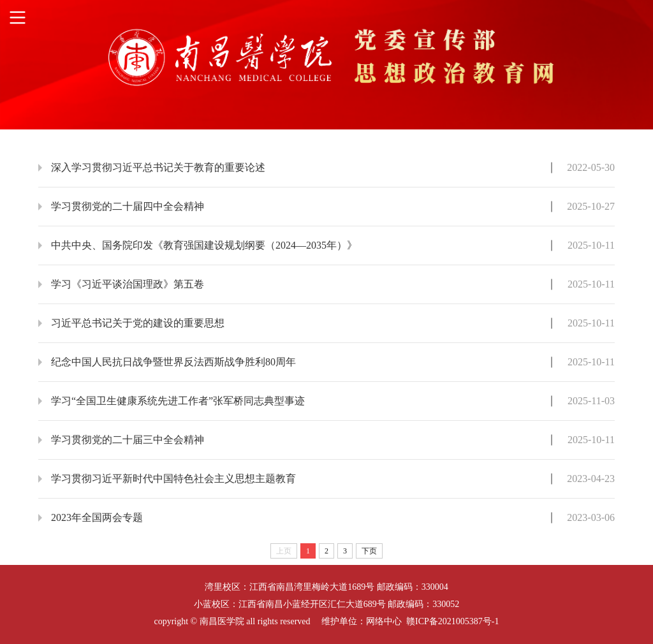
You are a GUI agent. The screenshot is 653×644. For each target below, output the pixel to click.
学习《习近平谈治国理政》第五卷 (128, 284)
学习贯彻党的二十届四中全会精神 (128, 206)
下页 (369, 551)
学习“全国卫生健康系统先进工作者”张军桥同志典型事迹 (178, 401)
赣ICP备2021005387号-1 (452, 621)
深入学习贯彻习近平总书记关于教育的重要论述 (158, 167)
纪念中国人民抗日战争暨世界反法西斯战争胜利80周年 (173, 362)
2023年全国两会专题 (97, 517)
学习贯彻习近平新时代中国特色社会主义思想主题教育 (173, 479)
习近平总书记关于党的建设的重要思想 (138, 323)
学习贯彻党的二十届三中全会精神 (128, 440)
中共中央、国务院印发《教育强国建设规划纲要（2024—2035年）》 (204, 245)
